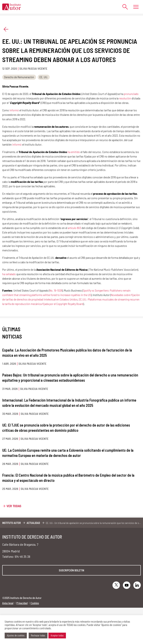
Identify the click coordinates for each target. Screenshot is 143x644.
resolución (125, 98)
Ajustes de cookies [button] (16, 635)
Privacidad (22, 603)
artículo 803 (74, 228)
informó (14, 110)
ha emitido (74, 152)
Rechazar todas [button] (38, 635)
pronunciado (131, 94)
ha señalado (9, 274)
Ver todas (14, 506)
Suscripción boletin (71, 570)
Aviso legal (8, 603)
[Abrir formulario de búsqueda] (123, 7)
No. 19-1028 (56, 290)
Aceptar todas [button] (57, 635)
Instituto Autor (12, 523)
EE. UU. (44, 77)
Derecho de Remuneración (19, 77)
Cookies (35, 603)
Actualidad (33, 523)
